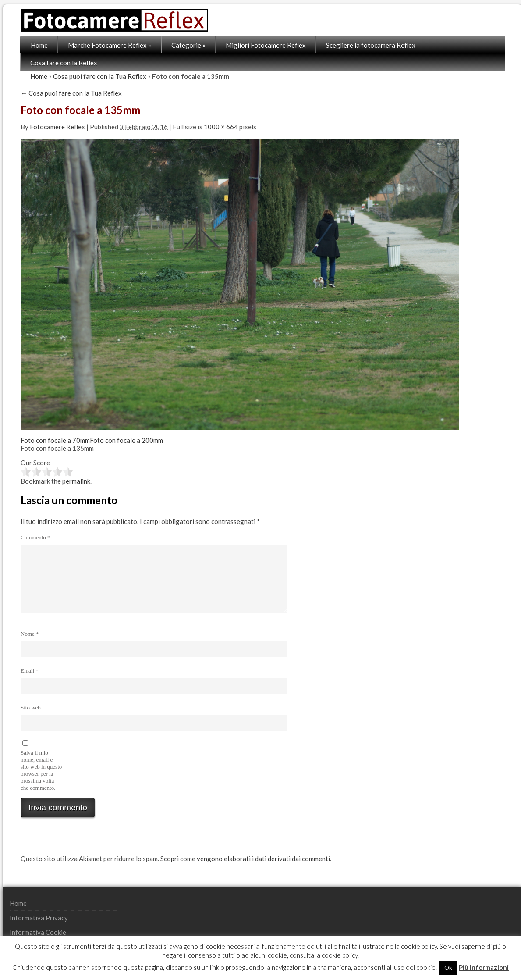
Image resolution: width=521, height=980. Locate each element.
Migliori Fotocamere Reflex (266, 45)
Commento (35, 537)
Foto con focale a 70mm (55, 440)
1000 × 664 (221, 127)
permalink (76, 481)
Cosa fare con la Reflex (64, 63)
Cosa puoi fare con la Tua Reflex (100, 76)
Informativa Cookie (38, 932)
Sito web (31, 707)
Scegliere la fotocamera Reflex (371, 45)
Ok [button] (448, 968)
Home (39, 45)
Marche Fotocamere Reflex (110, 45)
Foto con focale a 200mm (126, 440)
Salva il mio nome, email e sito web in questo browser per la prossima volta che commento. (41, 770)
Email (30, 671)
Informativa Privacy (39, 918)
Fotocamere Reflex (57, 127)
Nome (30, 634)
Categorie (188, 45)
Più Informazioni (484, 967)
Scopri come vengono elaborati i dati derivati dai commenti (245, 859)
